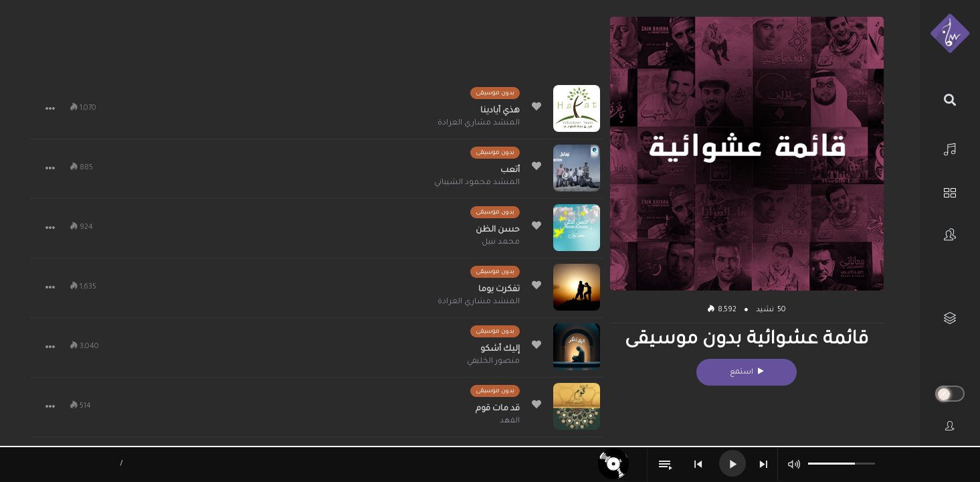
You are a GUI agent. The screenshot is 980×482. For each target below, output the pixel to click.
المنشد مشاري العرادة (479, 124)
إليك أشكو (500, 349)
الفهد (510, 421)
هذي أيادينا (500, 111)
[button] (50, 108)
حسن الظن (498, 230)
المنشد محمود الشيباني (477, 183)
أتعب (510, 171)
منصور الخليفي (493, 362)
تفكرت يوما (499, 290)
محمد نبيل (501, 243)
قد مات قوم (498, 409)
